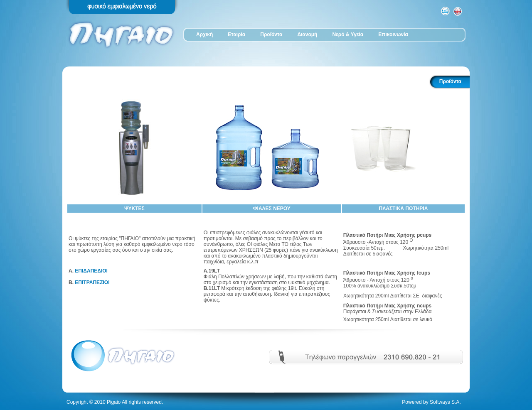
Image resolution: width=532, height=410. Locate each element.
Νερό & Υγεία (348, 34)
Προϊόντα (271, 34)
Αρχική (204, 34)
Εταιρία (236, 34)
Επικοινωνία (393, 34)
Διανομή (307, 34)
